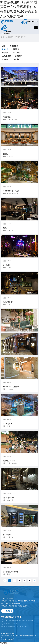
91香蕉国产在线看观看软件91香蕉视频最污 (15, 601)
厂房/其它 (16, 59)
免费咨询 (7, 611)
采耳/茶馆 (16, 53)
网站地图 (3, 643)
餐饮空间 (5, 49)
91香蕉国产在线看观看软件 (10, 606)
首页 (3, 37)
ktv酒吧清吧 (6, 56)
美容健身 (5, 53)
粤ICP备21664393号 (8, 639)
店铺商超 (16, 49)
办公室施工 (33, 601)
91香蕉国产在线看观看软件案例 (16, 37)
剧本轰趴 (5, 59)
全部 (3, 46)
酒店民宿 (18, 56)
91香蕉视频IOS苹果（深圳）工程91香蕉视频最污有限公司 (19, 636)
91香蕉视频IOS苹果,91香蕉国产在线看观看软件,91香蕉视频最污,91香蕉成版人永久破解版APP (19, 9)
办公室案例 (14, 46)
